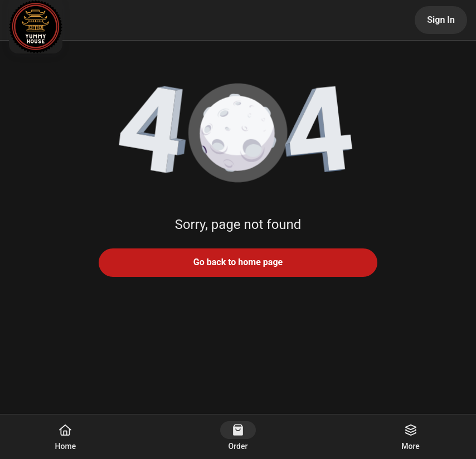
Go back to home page (238, 262)
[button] (238, 134)
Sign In (441, 20)
